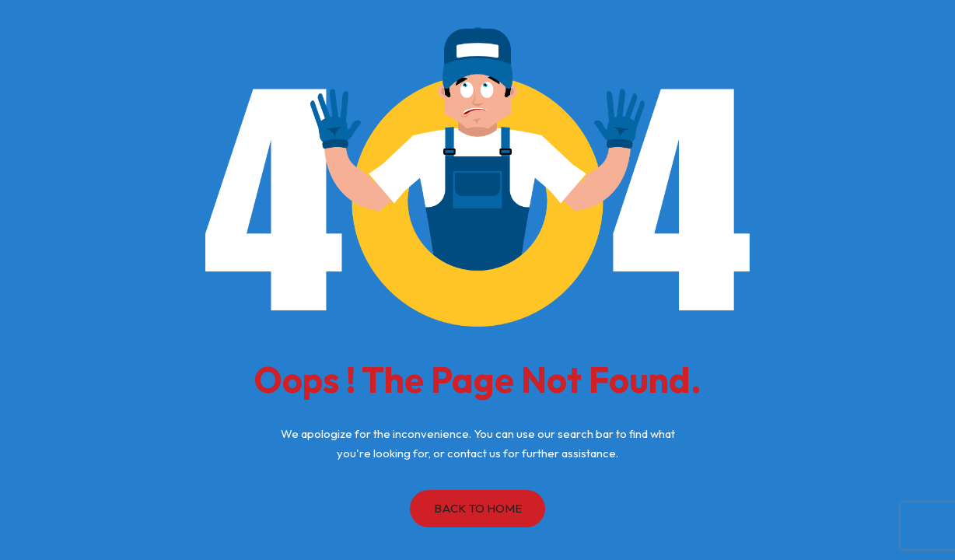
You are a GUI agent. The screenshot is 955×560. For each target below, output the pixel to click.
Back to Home (478, 508)
